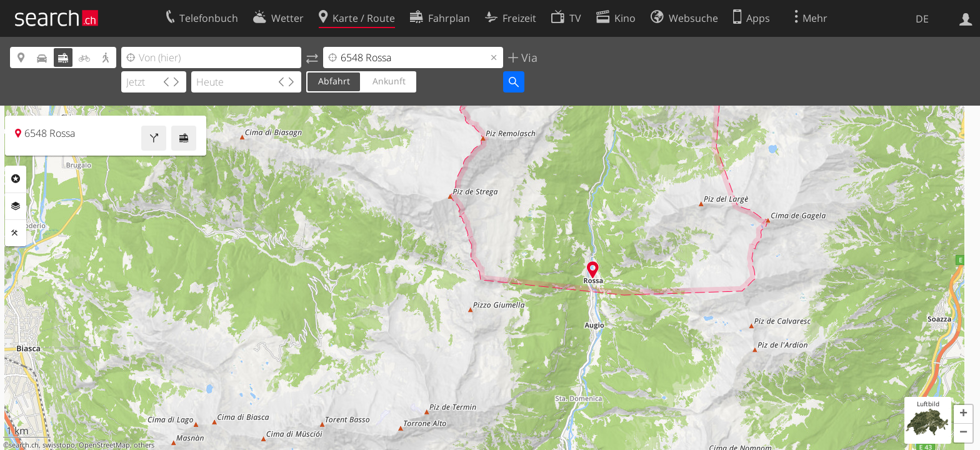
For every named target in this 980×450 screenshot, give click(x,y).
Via (528, 57)
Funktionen (16, 233)
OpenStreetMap (104, 445)
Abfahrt (334, 81)
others (144, 445)
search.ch (24, 445)
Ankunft (389, 81)
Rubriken (16, 179)
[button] (963, 414)
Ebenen (16, 206)
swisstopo (59, 445)
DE (922, 19)
